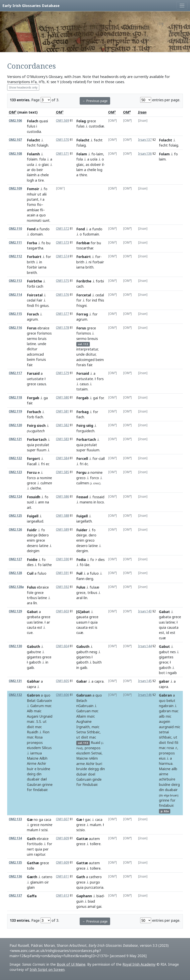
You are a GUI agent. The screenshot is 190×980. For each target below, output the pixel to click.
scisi (44, 830)
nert (30, 849)
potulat (91, 445)
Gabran (165, 695)
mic (168, 716)
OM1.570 (63, 140)
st (46, 220)
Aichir (42, 763)
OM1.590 (63, 559)
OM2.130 (15, 646)
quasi (44, 121)
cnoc (96, 483)
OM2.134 (15, 838)
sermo (32, 339)
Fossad (82, 497)
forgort (33, 458)
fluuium (93, 450)
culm (46, 483)
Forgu (81, 472)
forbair (98, 262)
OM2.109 (15, 188)
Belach (82, 701)
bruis (42, 339)
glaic (45, 164)
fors (100, 379)
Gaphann (84, 896)
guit (36, 431)
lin (85, 598)
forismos (44, 333)
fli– (42, 210)
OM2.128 (15, 573)
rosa (170, 748)
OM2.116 (15, 328)
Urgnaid (46, 716)
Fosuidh (34, 497)
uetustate (35, 379)
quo (43, 215)
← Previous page (95, 101)
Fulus (31, 587)
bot (162, 673)
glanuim (37, 882)
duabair (33, 779)
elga (167, 795)
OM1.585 (63, 472)
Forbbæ (83, 243)
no (36, 819)
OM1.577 (63, 314)
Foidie (32, 560)
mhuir (32, 194)
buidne (165, 784)
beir (40, 170)
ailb (162, 716)
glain (31, 887)
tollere (95, 844)
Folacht (33, 140)
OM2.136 (15, 876)
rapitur (40, 854)
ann (41, 502)
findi (30, 306)
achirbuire (167, 779)
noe (46, 478)
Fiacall (32, 464)
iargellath (84, 521)
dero (93, 535)
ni (90, 262)
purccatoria (94, 887)
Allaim (81, 716)
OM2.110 (15, 229)
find (170, 743)
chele (45, 175)
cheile (92, 170)
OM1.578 (63, 328)
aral (79, 598)
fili (176, 743)
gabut (164, 652)
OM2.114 (15, 295)
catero (47, 877)
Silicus (47, 748)
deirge (32, 535)
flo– (40, 204)
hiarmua (166, 763)
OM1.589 (63, 530)
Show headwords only (23, 87)
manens (86, 502)
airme (164, 774)
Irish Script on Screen (47, 969)
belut (171, 701)
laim (100, 154)
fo (93, 154)
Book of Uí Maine (71, 964)
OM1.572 (63, 229)
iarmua (36, 753)
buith (97, 662)
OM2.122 (15, 458)
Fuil (79, 573)
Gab (44, 701)
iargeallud (35, 521)
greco (81, 478)
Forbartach (37, 439)
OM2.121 (15, 439)
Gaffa (32, 896)
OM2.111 (15, 243)
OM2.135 (15, 863)
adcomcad (35, 354)
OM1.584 (63, 458)
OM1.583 (63, 439)
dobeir (96, 164)
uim (30, 854)
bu (48, 243)
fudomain (91, 234)
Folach (33, 121)
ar (29, 170)
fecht (31, 145)
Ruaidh (33, 732)
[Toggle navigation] (182, 6)
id (168, 633)
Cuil (30, 573)
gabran (165, 711)
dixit (30, 727)
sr (31, 450)
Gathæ (33, 863)
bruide (82, 769)
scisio (81, 830)
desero (33, 546)
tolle (31, 868)
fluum (42, 450)
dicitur (32, 349)
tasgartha (35, 248)
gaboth (35, 662)
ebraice (43, 328)
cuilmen (83, 483)
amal (91, 906)
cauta (32, 627)
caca (48, 819)
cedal (31, 300)
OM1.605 (63, 681)
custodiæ (96, 126)
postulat (42, 445)
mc (48, 706)
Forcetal (84, 295)
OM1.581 (63, 411)
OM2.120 (15, 425)
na (47, 502)
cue (30, 633)
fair (29, 365)
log (100, 170)
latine (31, 344)
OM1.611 (63, 876)
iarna (42, 267)
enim (31, 540)
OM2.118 (15, 398)
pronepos (35, 743)
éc (86, 464)
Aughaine (84, 721)
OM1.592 (63, 587)
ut (39, 194)
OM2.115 (15, 314)
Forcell (82, 458)
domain (36, 234)
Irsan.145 (145, 681)
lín (35, 603)
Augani (33, 716)
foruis (41, 359)
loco (101, 502)
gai (95, 398)
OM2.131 (15, 681)
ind (95, 300)
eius (162, 758)
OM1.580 (63, 398)
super (81, 450)
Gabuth (33, 646)
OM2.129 (15, 611)
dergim (82, 551)
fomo (31, 204)
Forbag (82, 412)
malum (33, 830)
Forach (33, 314)
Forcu (32, 472)
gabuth (82, 652)
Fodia (81, 560)
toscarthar (85, 248)
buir (30, 769)
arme (81, 764)
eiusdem (34, 748)
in (41, 262)
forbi (31, 286)
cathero (95, 877)
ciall (102, 458)
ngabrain (166, 706)
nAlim (93, 758)
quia (30, 445)
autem (94, 839)
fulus (31, 126)
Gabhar (33, 681)
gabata (165, 617)
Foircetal (35, 295)
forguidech (85, 431)
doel (92, 774)
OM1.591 (63, 573)
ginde (97, 779)
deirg (31, 774)
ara (30, 603)
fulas (80, 126)
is (96, 627)
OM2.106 (15, 121)
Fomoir (33, 189)
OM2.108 (15, 154)
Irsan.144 (145, 646)
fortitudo (35, 844)
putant (33, 199)
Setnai (96, 753)
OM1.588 (63, 516)
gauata (82, 617)
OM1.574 (63, 256)
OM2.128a (16, 587)
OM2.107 (15, 140)
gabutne (34, 652)
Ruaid (95, 743)
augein (165, 721)
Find (79, 748)
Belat (31, 701)
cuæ (80, 633)
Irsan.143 (145, 611)
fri (37, 306)
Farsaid (33, 373)
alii (44, 194)
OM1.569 (63, 121)
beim (31, 359)
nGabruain (85, 706)
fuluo (94, 573)
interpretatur (87, 349)
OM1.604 (63, 646)
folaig (81, 145)
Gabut (164, 646)
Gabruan (84, 695)
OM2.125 (15, 516)
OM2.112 (15, 256)
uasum (82, 622)
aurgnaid (166, 727)
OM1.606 (63, 695)
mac (93, 737)
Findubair (90, 784)
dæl (44, 779)
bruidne (44, 769)
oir (47, 882)
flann (80, 579)
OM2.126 (15, 530)
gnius (44, 306)
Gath (31, 839)
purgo (95, 882)
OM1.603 (63, 611)
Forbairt (34, 257)
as (87, 164)
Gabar (82, 681)
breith (32, 272)
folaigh (42, 145)
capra (31, 687)
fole (30, 593)
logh (30, 180)
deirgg (93, 769)
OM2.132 (15, 695)
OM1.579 (63, 373)
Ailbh (43, 758)
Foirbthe (34, 281)
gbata (34, 617)
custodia (34, 131)
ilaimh (32, 175)
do (33, 170)
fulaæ (95, 587)
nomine (96, 472)
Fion (46, 732)
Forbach (34, 412)
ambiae (33, 210)
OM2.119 (15, 411)
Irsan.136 (145, 154)
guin (80, 901)
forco (31, 478)
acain (31, 215)
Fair (39, 300)
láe (87, 565)
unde (42, 344)
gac (88, 819)
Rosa (39, 737)
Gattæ (82, 839)
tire (41, 180)
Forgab (33, 398)
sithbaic (165, 737)
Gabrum (37, 706)
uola (30, 164)
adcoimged (85, 360)
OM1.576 (63, 295)
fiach (39, 417)
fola (43, 159)
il (103, 164)
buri (99, 764)
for (93, 243)
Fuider (82, 530)
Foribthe (84, 281)
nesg (93, 652)
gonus (81, 906)
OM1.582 (63, 425)
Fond (31, 229)
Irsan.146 (145, 695)
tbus (32, 598)
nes (173, 652)
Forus (32, 328)
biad (100, 896)
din (39, 774)
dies (30, 565)
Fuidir (32, 530)
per (46, 849)
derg (89, 579)
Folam (82, 154)
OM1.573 (63, 243)
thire (83, 175)
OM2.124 (15, 497)
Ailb (30, 711)
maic (38, 711)
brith (31, 262)
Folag (81, 121)
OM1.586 (63, 497)
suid (30, 502)
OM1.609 (63, 838)
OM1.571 (63, 154)
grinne (47, 784)
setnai (164, 732)
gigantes (34, 657)
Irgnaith (83, 727)
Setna (81, 732)
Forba (32, 243)
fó (82, 565)
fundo (45, 229)
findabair (40, 790)
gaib (30, 668)
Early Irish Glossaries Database (31, 5)
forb (31, 417)
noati (34, 220)
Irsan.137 (145, 140)
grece (91, 121)
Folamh (33, 154)
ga (46, 398)
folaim (32, 159)
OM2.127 (15, 559)
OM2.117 (15, 373)
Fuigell (33, 516)
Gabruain (84, 779)
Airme (32, 763)
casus (42, 384)
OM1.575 (63, 281)
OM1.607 (63, 819)
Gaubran (34, 784)
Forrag (82, 314)
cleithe (36, 488)
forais (81, 365)
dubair (82, 774)
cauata (82, 627)
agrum (32, 319)
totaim (82, 389)
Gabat (32, 612)
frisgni (81, 306)
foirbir (32, 267)
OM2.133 (15, 819)
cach (80, 286)
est (91, 627)
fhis (101, 300)
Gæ (30, 819)
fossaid (98, 497)
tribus (92, 593)
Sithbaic (93, 732)
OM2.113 (15, 281)
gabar (164, 681)
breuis (93, 339)
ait (29, 507)
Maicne (33, 758)
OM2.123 (15, 472)
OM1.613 (63, 896)
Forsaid (83, 373)
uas (30, 622)
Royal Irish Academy (139, 964)
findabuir (166, 805)
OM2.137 (15, 896)
